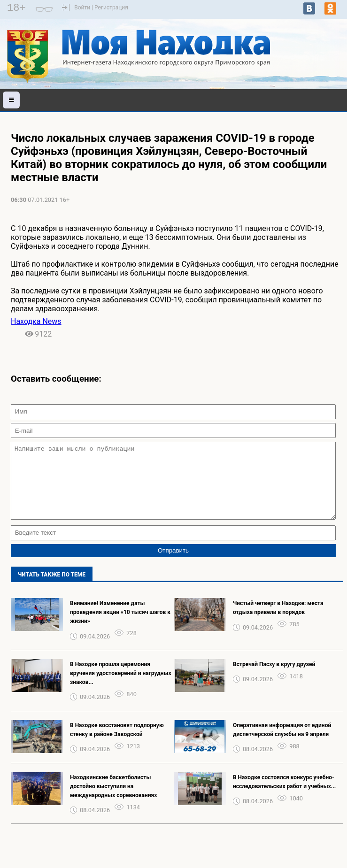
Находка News (36, 321)
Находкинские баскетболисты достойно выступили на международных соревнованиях (113, 800)
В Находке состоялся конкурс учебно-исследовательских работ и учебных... (284, 796)
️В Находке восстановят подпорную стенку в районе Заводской (117, 744)
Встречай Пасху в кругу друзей (274, 678)
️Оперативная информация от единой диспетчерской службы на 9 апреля (282, 744)
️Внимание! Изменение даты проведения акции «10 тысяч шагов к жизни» (120, 626)
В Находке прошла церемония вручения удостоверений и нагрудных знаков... (121, 687)
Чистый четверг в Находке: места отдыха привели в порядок (278, 622)
